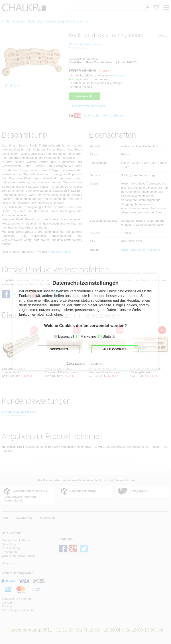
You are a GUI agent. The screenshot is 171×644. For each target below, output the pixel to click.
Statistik (109, 336)
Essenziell (66, 336)
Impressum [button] (97, 364)
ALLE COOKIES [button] (115, 349)
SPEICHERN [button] (59, 349)
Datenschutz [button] (76, 364)
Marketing (88, 336)
